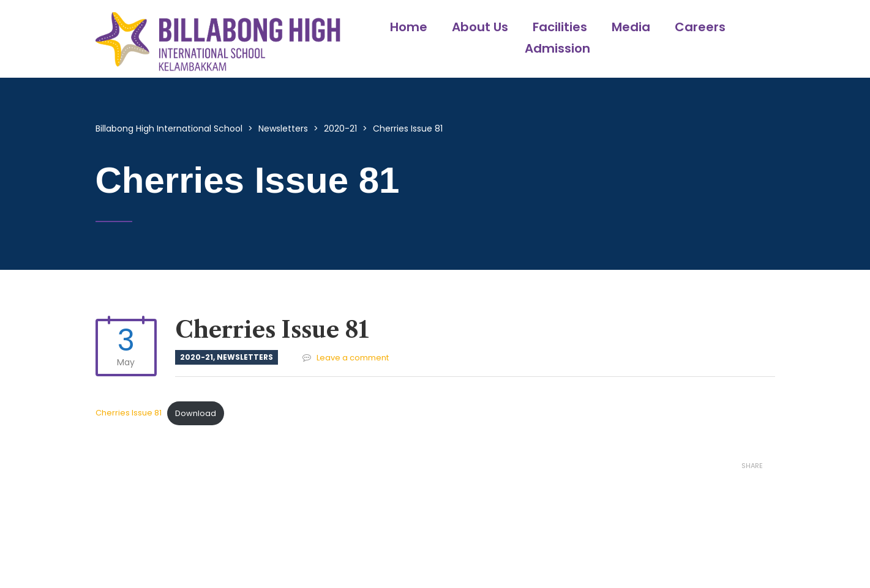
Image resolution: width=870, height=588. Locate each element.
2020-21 (197, 357)
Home (409, 27)
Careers (700, 27)
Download (196, 413)
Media (631, 27)
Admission (557, 48)
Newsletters (245, 357)
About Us (480, 27)
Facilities (560, 27)
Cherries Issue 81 (129, 413)
